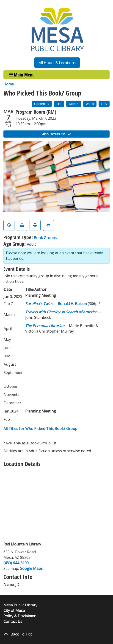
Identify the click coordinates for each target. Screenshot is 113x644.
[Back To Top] (56, 634)
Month (74, 104)
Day (104, 104)
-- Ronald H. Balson (56, 304)
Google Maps (31, 568)
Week (90, 104)
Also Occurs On (56, 134)
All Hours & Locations (57, 63)
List (59, 104)
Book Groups (45, 238)
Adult (31, 244)
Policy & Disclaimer (19, 616)
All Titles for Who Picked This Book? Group (40, 429)
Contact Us (13, 621)
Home (9, 84)
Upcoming (42, 104)
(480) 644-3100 (16, 563)
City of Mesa (14, 610)
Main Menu (22, 75)
